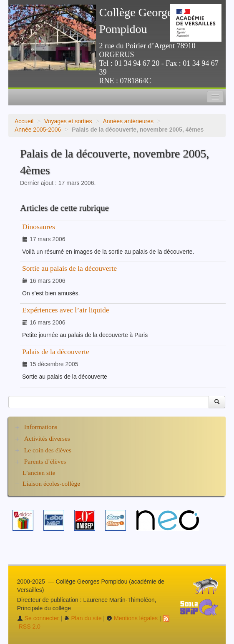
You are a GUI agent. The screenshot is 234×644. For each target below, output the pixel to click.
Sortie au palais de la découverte (69, 268)
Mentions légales (132, 618)
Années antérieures (128, 121)
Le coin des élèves (48, 450)
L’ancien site (39, 473)
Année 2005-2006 (38, 130)
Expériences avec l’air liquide (65, 310)
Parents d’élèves (45, 461)
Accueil (24, 121)
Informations (41, 427)
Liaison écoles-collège (51, 483)
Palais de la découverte (56, 352)
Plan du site (83, 618)
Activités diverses (47, 438)
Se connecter (38, 618)
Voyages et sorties (68, 121)
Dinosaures (39, 227)
